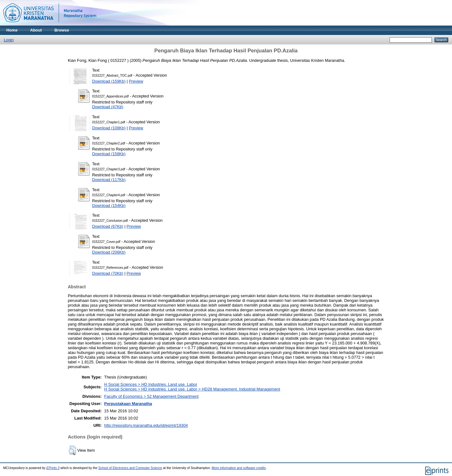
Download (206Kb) (109, 252)
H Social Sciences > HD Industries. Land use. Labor (151, 384)
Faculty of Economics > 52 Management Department (151, 396)
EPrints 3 (53, 468)
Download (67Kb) (108, 226)
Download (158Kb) (109, 154)
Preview (136, 81)
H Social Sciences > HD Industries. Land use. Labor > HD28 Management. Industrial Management (192, 389)
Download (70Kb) (108, 273)
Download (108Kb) (109, 128)
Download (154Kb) (109, 206)
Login (9, 40)
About (36, 30)
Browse (62, 30)
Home (12, 30)
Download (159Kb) (109, 81)
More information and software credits (239, 468)
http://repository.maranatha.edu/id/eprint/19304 (146, 425)
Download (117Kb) (109, 180)
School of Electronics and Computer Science (130, 468)
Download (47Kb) (108, 107)
